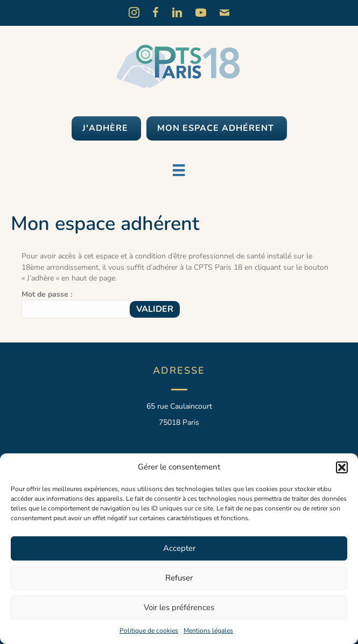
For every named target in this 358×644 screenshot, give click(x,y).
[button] (342, 467)
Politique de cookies (149, 631)
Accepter (179, 548)
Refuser (179, 578)
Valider (155, 309)
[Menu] (179, 170)
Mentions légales (208, 631)
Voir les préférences (179, 607)
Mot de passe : (76, 304)
